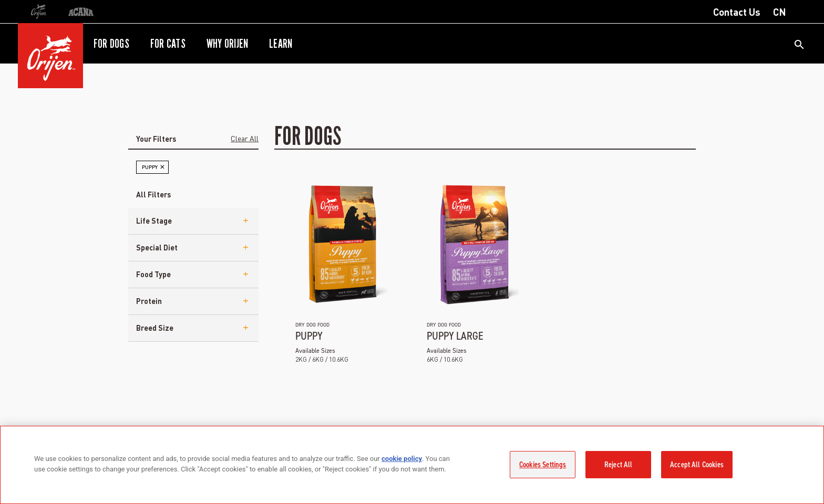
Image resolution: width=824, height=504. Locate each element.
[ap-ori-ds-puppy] (341, 244)
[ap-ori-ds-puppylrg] (473, 244)
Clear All (245, 138)
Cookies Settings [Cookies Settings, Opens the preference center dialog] (543, 465)
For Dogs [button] (111, 44)
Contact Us (737, 12)
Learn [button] (281, 44)
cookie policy (402, 459)
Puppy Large (455, 336)
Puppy (309, 336)
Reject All (619, 465)
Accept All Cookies (697, 465)
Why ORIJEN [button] (227, 44)
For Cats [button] (168, 44)
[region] (412, 465)
